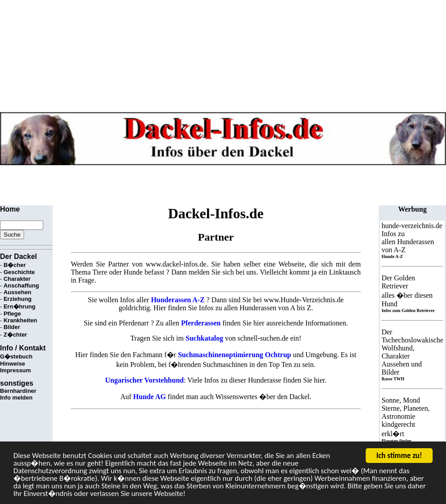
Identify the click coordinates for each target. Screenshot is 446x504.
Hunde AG (150, 397)
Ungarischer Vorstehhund (145, 380)
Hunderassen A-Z (178, 300)
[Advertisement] (162, 185)
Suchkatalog (204, 338)
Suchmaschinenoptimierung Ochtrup (235, 355)
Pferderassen (201, 323)
